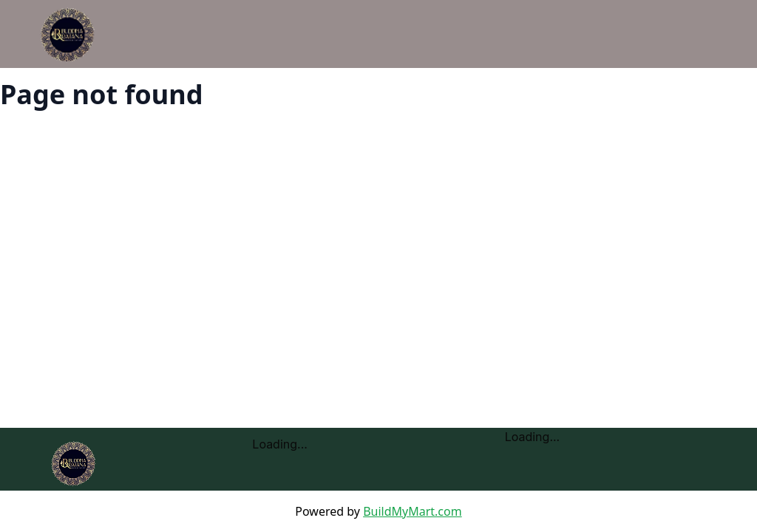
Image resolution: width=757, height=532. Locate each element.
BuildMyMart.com (413, 511)
